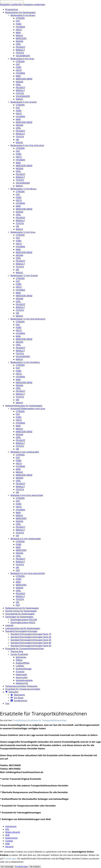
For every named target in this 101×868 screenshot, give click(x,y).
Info (7, 829)
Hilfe (7, 844)
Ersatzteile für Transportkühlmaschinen (47, 720)
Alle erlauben (35, 867)
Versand (9, 847)
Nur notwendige (7, 867)
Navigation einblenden (34, 4)
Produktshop (19, 720)
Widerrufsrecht (13, 832)
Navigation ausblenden (11, 4)
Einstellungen (10, 859)
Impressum (11, 826)
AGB (7, 835)
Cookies (9, 841)
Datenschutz (11, 838)
